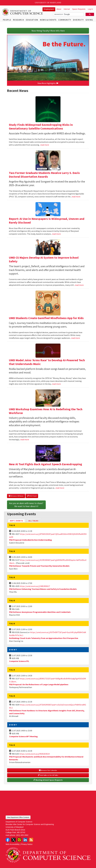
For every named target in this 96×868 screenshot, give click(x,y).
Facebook (8, 840)
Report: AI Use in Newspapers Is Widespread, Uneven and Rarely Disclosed (47, 221)
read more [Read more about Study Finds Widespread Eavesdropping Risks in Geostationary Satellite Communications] (45, 145)
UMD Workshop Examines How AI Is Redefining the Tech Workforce (46, 411)
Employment (49, 9)
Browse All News (16, 496)
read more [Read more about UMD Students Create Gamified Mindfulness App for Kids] (75, 338)
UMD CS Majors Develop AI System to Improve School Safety (44, 259)
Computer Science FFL (19, 661)
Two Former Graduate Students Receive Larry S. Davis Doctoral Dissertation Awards (44, 175)
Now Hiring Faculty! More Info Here (48, 31)
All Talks (33, 521)
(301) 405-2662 (22, 835)
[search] (68, 14)
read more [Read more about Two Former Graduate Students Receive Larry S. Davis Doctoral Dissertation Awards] (76, 197)
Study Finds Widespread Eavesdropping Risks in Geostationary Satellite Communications (41, 127)
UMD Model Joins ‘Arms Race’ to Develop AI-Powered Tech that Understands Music (47, 362)
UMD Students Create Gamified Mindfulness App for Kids (46, 318)
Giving (89, 20)
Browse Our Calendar (48, 770)
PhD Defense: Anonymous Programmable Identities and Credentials (40, 612)
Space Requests (79, 9)
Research (18, 20)
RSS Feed (32, 496)
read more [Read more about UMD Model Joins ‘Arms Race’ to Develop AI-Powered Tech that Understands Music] (56, 384)
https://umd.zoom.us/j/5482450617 (35, 586)
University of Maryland (48, 3)
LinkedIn (25, 840)
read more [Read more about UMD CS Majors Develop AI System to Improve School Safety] (79, 285)
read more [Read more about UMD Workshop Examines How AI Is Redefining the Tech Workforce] (25, 439)
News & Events (48, 20)
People (7, 20)
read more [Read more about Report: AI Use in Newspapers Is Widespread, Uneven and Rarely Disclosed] (56, 234)
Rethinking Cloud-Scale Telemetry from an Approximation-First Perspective (44, 638)
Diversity (78, 20)
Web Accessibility (13, 844)
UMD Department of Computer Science (22, 12)
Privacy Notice (27, 844)
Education (32, 20)
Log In (90, 9)
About (59, 9)
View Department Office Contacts (18, 817)
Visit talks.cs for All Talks (48, 775)
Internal (67, 9)
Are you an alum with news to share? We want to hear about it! (26, 505)
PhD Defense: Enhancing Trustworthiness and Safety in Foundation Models (43, 589)
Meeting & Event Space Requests (48, 780)
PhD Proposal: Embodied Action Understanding (30, 540)
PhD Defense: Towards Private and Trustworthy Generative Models (39, 566)
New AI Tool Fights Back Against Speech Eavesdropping (45, 464)
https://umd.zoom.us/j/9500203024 (34, 754)
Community (65, 20)
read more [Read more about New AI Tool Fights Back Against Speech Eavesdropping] (60, 488)
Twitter (13, 840)
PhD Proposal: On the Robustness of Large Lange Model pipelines (39, 684)
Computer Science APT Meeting (23, 736)
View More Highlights (48, 83)
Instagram (19, 840)
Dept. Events (17, 521)
